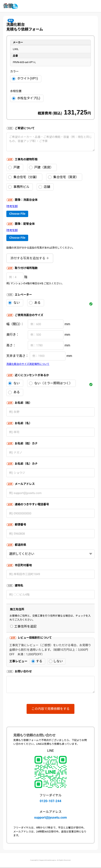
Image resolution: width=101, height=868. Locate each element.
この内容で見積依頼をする (50, 709)
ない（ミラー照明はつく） (51, 383)
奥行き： (13, 335)
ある (35, 303)
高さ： (11, 345)
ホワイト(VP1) (25, 79)
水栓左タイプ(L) (26, 98)
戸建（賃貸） (41, 167)
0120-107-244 (50, 801)
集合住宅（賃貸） (63, 177)
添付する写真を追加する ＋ (30, 258)
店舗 (44, 187)
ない (14, 303)
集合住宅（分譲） (24, 177)
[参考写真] (12, 206)
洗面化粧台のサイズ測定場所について (28, 364)
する (37, 661)
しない (56, 661)
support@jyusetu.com (50, 818)
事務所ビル (19, 187)
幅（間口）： (15, 324)
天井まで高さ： (17, 356)
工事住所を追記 (23, 626)
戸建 (14, 167)
